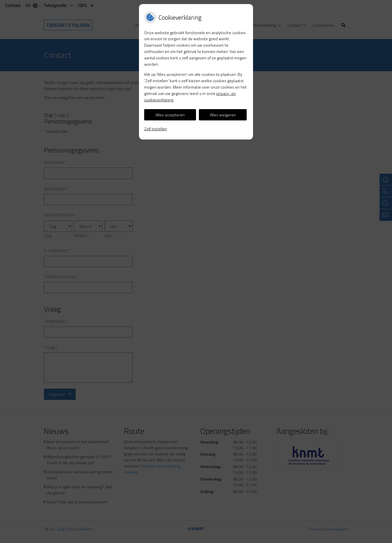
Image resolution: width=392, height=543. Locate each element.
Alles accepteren (170, 115)
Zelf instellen (156, 129)
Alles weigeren (223, 115)
